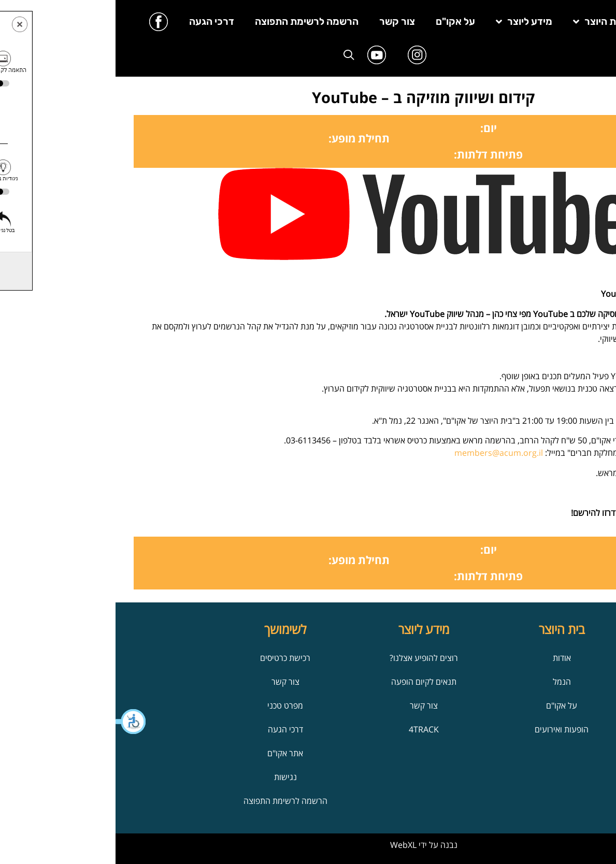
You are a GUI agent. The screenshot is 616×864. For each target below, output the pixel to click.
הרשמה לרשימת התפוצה (191, 21)
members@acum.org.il (383, 453)
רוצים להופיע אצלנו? (308, 658)
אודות (446, 658)
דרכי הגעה (96, 21)
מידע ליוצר (409, 21)
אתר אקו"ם (170, 753)
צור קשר (282, 21)
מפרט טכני (170, 705)
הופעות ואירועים (446, 729)
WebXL (288, 845)
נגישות (170, 777)
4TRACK (308, 729)
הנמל (446, 682)
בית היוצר (483, 21)
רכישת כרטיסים (170, 658)
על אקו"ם (340, 21)
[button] (16, 722)
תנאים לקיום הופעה (308, 682)
